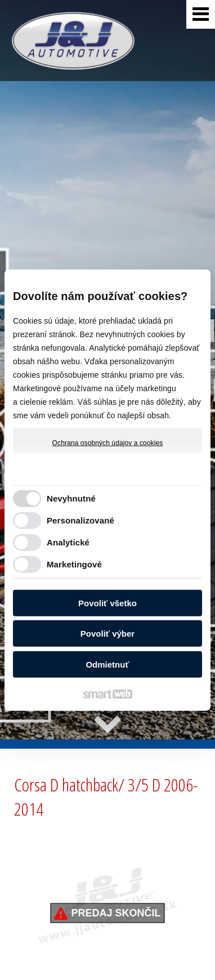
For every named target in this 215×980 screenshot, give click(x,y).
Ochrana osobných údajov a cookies (108, 442)
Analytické (68, 542)
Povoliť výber (107, 634)
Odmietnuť (107, 664)
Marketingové (74, 564)
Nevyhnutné (71, 498)
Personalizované (80, 520)
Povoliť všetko (107, 603)
